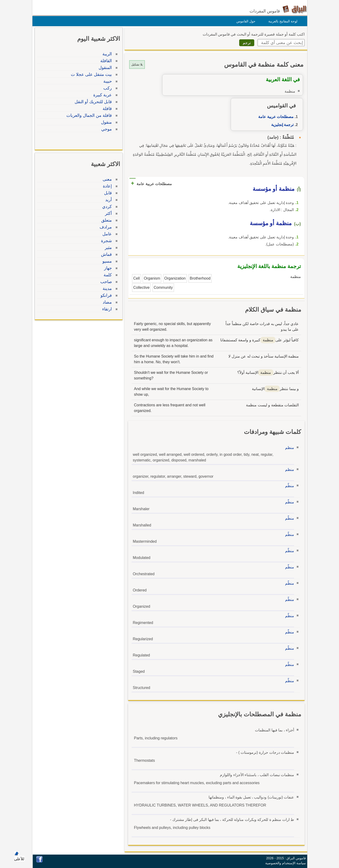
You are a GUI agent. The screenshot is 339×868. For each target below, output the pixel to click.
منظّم (288, 486)
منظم (288, 448)
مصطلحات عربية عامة (275, 117)
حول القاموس (245, 21)
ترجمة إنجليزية (281, 125)
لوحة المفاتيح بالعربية (282, 21)
